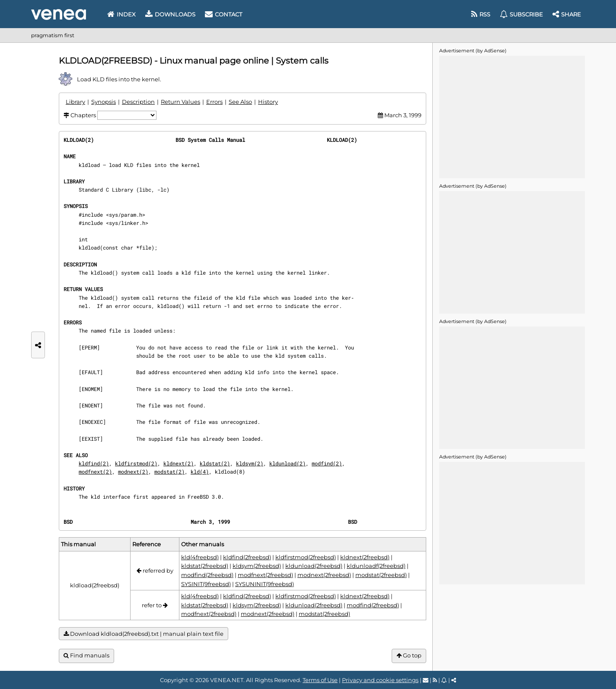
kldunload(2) (287, 463)
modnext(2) (133, 471)
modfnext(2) (95, 471)
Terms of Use (320, 680)
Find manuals (86, 655)
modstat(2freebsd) (381, 575)
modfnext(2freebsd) (265, 575)
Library (75, 102)
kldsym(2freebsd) (257, 566)
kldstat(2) (215, 463)
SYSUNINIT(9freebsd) (265, 584)
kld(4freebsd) (200, 557)
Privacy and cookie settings (380, 680)
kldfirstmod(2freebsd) (306, 557)
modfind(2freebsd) (207, 575)
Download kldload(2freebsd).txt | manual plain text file (144, 634)
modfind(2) (327, 463)
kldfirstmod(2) (136, 463)
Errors (214, 102)
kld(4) (200, 471)
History (268, 102)
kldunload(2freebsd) (314, 566)
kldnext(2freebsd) (365, 557)
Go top (409, 655)
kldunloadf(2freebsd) (376, 566)
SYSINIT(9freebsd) (206, 584)
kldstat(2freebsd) (205, 566)
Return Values (180, 102)
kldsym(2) (250, 463)
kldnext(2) (179, 463)
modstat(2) (169, 471)
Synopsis (104, 102)
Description (138, 102)
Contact (223, 14)
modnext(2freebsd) (324, 575)
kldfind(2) (94, 463)
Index (121, 14)
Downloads (170, 14)
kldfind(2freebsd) (247, 557)
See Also (240, 102)
